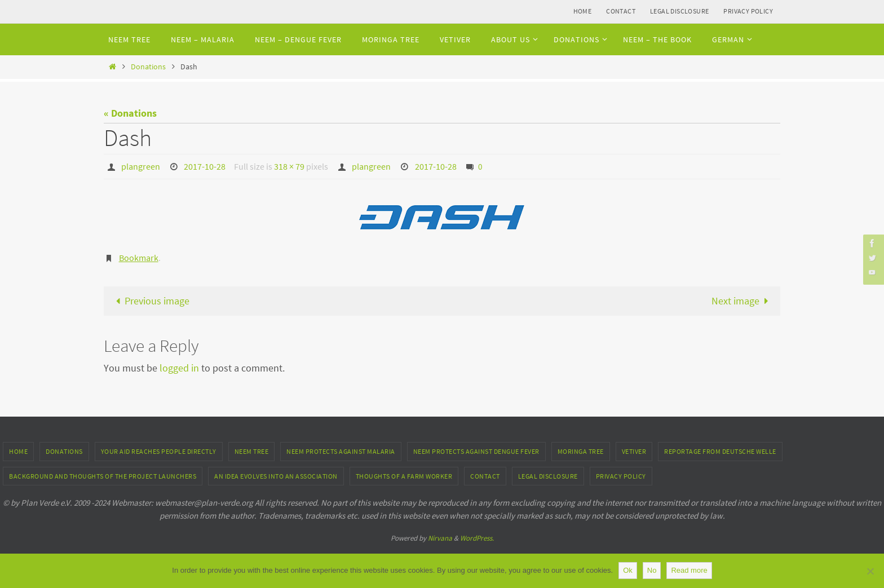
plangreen (141, 166)
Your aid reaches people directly (159, 451)
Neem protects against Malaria (341, 451)
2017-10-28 (205, 166)
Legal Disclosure (679, 11)
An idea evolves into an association (276, 476)
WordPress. (477, 538)
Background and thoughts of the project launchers (103, 476)
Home (583, 11)
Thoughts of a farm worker (404, 476)
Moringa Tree (581, 451)
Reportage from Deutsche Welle (720, 451)
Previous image (150, 301)
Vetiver (634, 451)
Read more (689, 570)
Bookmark (139, 258)
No (652, 570)
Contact (621, 11)
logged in (179, 368)
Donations (148, 67)
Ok (628, 570)
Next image (742, 301)
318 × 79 (289, 166)
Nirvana (440, 538)
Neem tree (252, 451)
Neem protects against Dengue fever (476, 451)
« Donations (130, 113)
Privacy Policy (748, 11)
